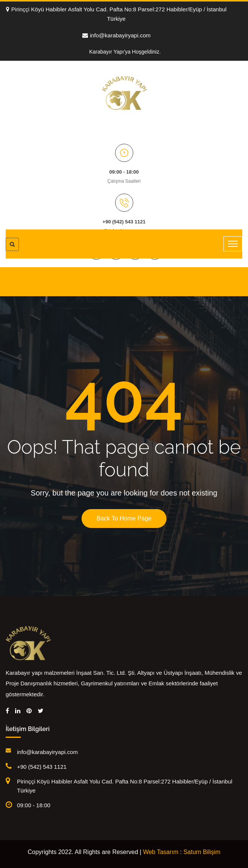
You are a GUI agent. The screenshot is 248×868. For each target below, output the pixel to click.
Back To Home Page (124, 518)
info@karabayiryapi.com (116, 35)
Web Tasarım (161, 852)
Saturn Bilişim (202, 852)
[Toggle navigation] (233, 244)
